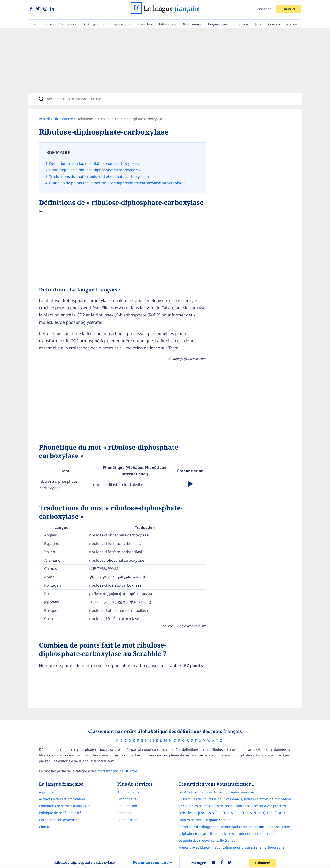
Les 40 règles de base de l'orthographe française (216, 792)
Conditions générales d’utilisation (65, 806)
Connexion (263, 9)
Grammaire (192, 24)
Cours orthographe (283, 24)
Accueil (44, 119)
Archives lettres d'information (62, 799)
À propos (46, 792)
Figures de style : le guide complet (205, 820)
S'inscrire (289, 9)
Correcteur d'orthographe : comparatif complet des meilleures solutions (234, 827)
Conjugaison (68, 24)
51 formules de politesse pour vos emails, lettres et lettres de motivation (235, 799)
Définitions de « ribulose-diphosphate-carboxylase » (94, 163)
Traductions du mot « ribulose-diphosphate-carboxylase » (99, 177)
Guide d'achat (128, 820)
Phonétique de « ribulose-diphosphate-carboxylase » (95, 170)
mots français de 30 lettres (118, 771)
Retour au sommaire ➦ (153, 862)
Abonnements (128, 792)
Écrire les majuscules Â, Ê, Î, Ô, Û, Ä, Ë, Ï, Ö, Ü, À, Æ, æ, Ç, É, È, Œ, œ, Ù (232, 813)
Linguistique (218, 24)
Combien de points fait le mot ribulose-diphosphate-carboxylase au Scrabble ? (117, 183)
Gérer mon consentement (59, 820)
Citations (241, 24)
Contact (45, 827)
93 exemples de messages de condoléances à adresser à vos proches (232, 806)
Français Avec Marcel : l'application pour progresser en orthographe (231, 847)
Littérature (168, 24)
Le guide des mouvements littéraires (207, 840)
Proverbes (144, 24)
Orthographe (94, 24)
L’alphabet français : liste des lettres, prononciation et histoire (226, 834)
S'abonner (262, 863)
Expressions (120, 24)
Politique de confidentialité (60, 813)
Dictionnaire (42, 24)
